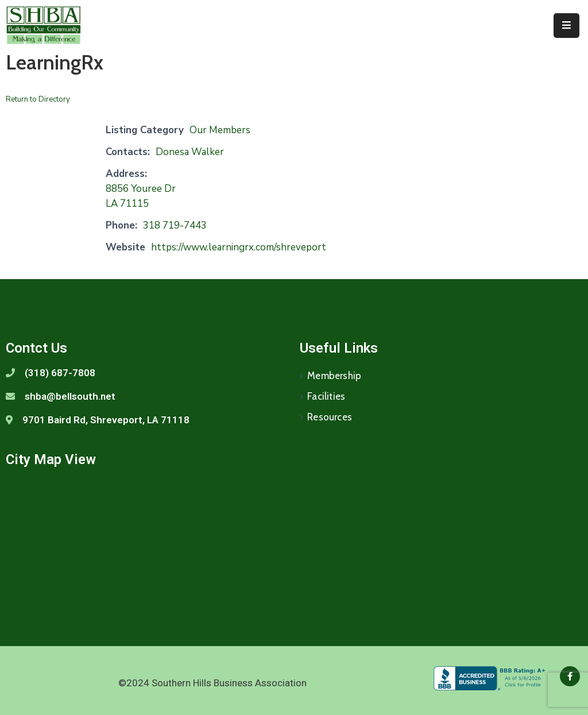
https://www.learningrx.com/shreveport (239, 247)
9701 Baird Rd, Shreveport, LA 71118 (106, 420)
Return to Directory (38, 99)
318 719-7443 (175, 225)
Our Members (220, 130)
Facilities (326, 396)
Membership (334, 376)
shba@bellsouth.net (70, 396)
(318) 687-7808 (60, 373)
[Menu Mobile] (566, 26)
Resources (330, 417)
